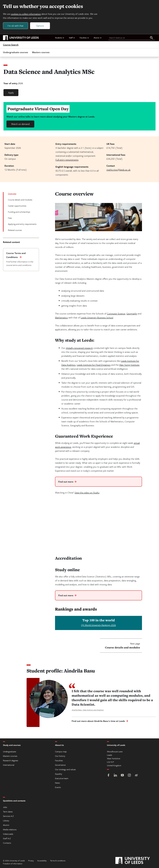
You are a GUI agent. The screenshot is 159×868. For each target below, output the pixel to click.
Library (6, 821)
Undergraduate (10, 751)
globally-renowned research (79, 348)
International (9, 765)
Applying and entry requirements (22, 224)
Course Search (11, 45)
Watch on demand (20, 124)
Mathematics (61, 317)
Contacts (7, 843)
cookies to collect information (26, 14)
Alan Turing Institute (129, 365)
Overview (12, 194)
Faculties (84, 38)
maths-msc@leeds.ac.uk (118, 170)
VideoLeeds (8, 834)
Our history (60, 756)
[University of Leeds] (136, 861)
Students (60, 38)
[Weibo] (136, 775)
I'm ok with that (16, 26)
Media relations (10, 829)
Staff (72, 38)
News (57, 783)
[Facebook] (108, 775)
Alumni (98, 38)
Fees (10, 218)
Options (40, 26)
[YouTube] (122, 775)
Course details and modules (20, 200)
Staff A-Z (7, 838)
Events (58, 787)
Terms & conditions (58, 861)
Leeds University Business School (97, 317)
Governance (60, 765)
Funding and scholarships (19, 212)
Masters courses (41, 52)
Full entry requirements (67, 160)
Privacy (31, 861)
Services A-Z (8, 816)
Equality (59, 774)
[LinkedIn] (115, 775)
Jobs (5, 807)
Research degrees (11, 760)
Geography (132, 314)
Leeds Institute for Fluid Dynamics (94, 365)
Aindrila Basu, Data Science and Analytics (88, 710)
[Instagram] (129, 775)
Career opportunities (17, 206)
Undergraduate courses (16, 52)
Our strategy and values (65, 769)
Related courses (15, 230)
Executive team (62, 778)
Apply (11, 93)
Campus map (61, 751)
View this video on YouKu (87, 493)
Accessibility (42, 861)
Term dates (8, 812)
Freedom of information (13, 864)
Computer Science (116, 314)
